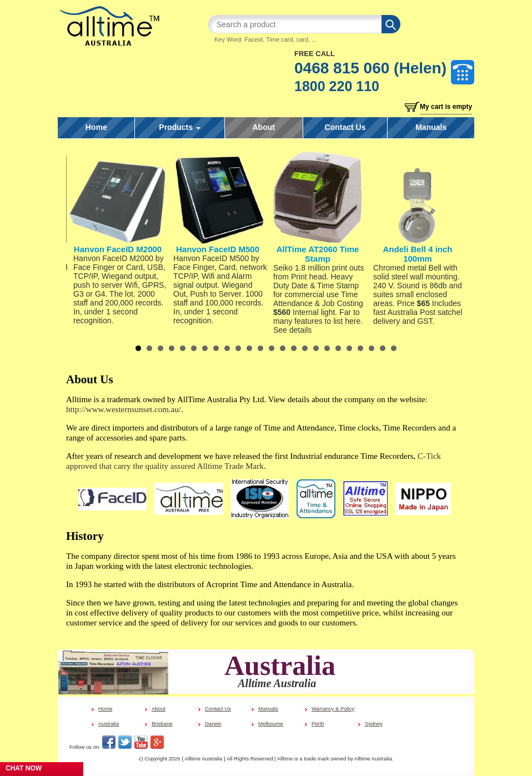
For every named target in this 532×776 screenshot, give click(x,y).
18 (327, 348)
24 (394, 348)
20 (349, 348)
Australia (109, 724)
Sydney (374, 724)
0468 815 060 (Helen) (370, 68)
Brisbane (162, 724)
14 (283, 348)
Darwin (213, 724)
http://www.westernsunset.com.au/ (124, 409)
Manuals (431, 127)
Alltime (285, 759)
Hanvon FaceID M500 (218, 249)
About (264, 127)
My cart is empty (446, 107)
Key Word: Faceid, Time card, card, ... (265, 39)
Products (180, 127)
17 (316, 348)
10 (238, 348)
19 (338, 348)
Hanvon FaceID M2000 (118, 249)
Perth (318, 724)
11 (249, 348)
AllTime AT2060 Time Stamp (318, 254)
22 (372, 348)
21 (360, 348)
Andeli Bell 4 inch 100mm (417, 254)
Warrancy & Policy (333, 709)
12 (260, 348)
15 (294, 348)
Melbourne (271, 724)
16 (305, 348)
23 (383, 348)
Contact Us (345, 127)
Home (96, 127)
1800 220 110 (337, 86)
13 (272, 348)
